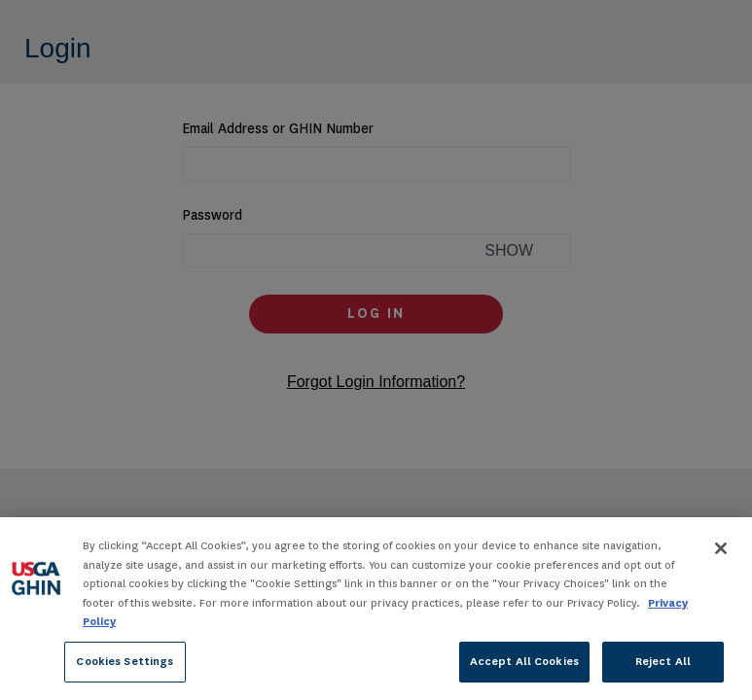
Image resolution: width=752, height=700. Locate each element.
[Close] (721, 551)
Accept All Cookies (524, 664)
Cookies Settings (125, 664)
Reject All (663, 664)
